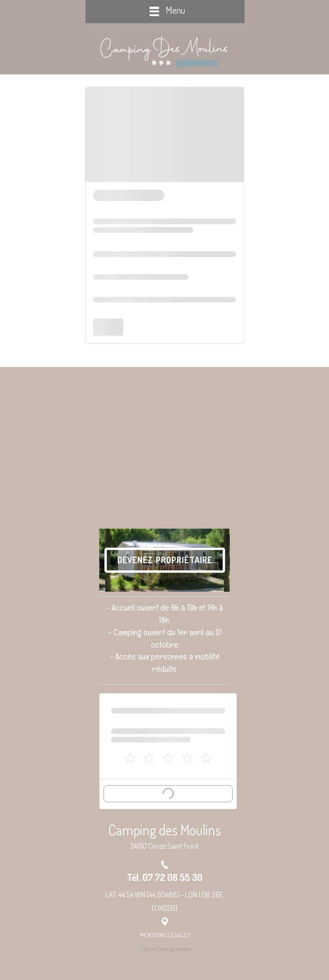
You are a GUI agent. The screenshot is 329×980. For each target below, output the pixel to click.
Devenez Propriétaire (165, 560)
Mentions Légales (165, 935)
